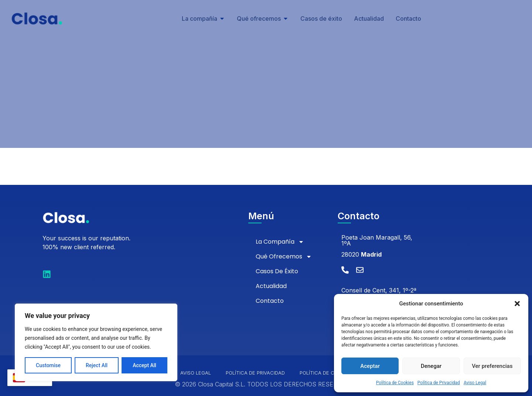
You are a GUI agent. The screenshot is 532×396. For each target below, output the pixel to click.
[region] (96, 342)
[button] (517, 304)
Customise (48, 365)
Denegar (431, 366)
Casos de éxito (277, 271)
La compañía (280, 242)
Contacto (270, 301)
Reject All (97, 365)
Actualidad (271, 286)
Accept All (144, 365)
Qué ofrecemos (284, 257)
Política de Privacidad (439, 383)
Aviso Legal (475, 383)
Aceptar (370, 366)
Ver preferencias (492, 366)
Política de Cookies (395, 383)
